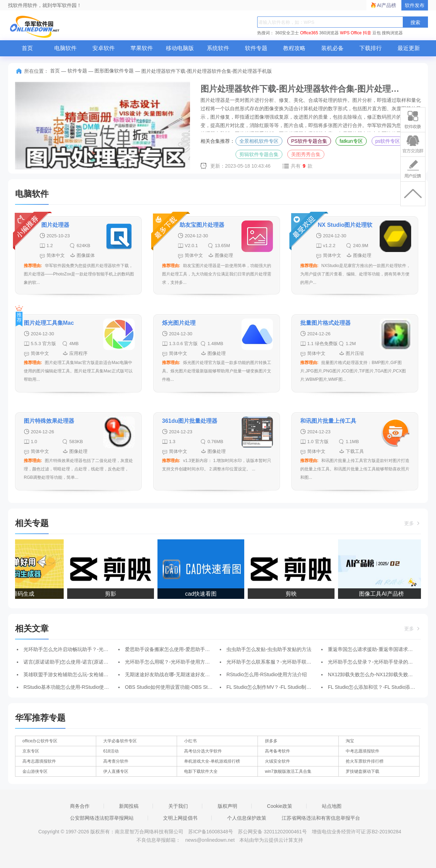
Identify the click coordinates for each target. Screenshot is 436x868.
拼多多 (271, 741)
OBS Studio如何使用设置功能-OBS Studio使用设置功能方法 (191, 687)
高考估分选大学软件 (203, 751)
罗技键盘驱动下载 (363, 771)
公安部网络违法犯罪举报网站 (102, 818)
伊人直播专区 (116, 771)
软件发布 (415, 5)
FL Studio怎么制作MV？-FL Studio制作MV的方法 (280, 687)
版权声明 (227, 806)
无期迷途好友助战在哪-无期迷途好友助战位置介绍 (180, 674)
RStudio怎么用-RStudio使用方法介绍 (267, 674)
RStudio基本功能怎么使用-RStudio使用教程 (71, 687)
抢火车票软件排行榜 (365, 761)
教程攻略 (294, 48)
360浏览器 (329, 33)
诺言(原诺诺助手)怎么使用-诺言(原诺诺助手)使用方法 (81, 662)
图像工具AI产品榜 (383, 594)
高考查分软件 (116, 761)
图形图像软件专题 (114, 71)
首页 (27, 48)
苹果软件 (142, 48)
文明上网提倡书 (180, 818)
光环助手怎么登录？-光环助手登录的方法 (373, 662)
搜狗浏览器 (392, 33)
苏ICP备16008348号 (211, 832)
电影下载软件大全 (201, 771)
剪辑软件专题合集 (259, 154)
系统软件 (218, 48)
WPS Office (351, 33)
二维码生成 (22, 594)
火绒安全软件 (277, 761)
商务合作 (80, 806)
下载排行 (371, 48)
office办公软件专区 (40, 741)
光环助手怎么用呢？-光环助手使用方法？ (170, 662)
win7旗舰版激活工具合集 (288, 771)
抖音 (367, 33)
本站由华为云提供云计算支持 (271, 840)
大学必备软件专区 (120, 741)
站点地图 (332, 806)
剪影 (112, 594)
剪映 (293, 594)
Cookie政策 (280, 806)
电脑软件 (65, 48)
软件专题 (256, 48)
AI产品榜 (386, 5)
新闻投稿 (129, 806)
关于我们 (178, 806)
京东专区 (31, 751)
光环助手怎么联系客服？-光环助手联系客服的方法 (281, 662)
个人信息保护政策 (247, 818)
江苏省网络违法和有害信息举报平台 (321, 818)
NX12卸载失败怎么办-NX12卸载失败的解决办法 (380, 674)
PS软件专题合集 (309, 141)
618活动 (111, 751)
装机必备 (332, 48)
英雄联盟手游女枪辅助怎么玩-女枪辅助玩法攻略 (76, 674)
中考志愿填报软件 (363, 751)
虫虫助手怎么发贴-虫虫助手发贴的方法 (269, 649)
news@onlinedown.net (210, 840)
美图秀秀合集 (306, 154)
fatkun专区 (351, 141)
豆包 (377, 33)
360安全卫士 (287, 33)
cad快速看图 (203, 594)
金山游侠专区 (35, 771)
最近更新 (409, 48)
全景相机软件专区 (259, 141)
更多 (413, 523)
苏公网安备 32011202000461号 (273, 832)
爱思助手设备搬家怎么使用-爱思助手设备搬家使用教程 (185, 649)
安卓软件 (104, 48)
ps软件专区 (388, 141)
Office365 (309, 33)
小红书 (190, 741)
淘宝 (350, 741)
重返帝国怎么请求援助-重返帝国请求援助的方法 (380, 649)
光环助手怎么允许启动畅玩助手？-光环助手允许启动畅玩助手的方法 (98, 649)
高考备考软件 (277, 751)
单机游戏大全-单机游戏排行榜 (212, 761)
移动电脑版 (180, 48)
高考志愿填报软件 (39, 761)
